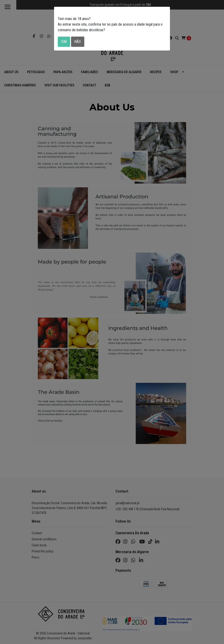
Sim (64, 42)
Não (78, 42)
